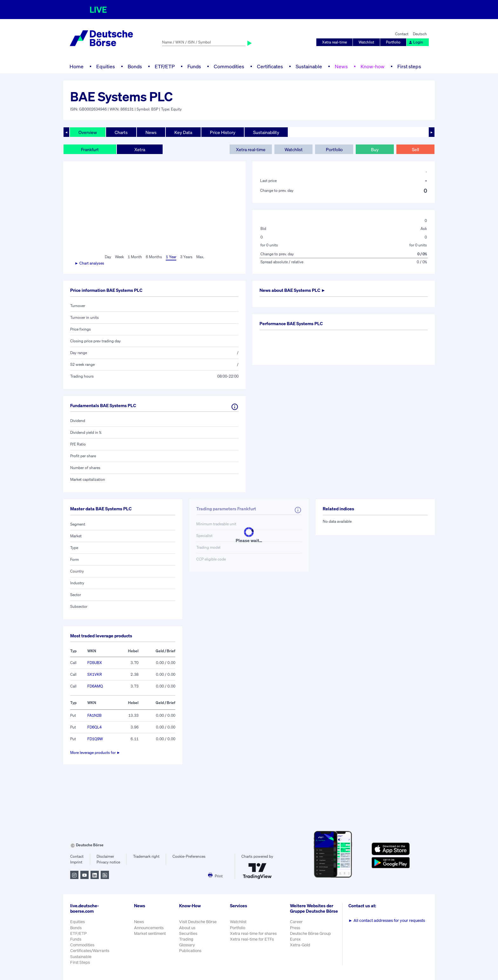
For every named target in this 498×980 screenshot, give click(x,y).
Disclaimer (105, 856)
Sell (415, 149)
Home (77, 66)
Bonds (135, 66)
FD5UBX (95, 663)
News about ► (293, 290)
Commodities (229, 66)
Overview (88, 132)
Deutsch (420, 34)
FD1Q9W (95, 739)
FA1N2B (94, 715)
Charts (121, 132)
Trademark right (146, 856)
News (341, 66)
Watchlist (366, 42)
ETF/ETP (165, 66)
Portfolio (393, 42)
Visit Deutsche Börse (198, 922)
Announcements (149, 928)
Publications (190, 951)
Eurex (295, 939)
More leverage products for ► (95, 752)
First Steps (80, 962)
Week (119, 257)
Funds (194, 66)
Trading (186, 939)
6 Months (154, 257)
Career (296, 922)
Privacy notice (108, 862)
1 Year (171, 257)
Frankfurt (90, 149)
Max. (200, 257)
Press (295, 928)
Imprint (76, 862)
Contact (402, 34)
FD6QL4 (94, 727)
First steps (409, 66)
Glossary (187, 945)
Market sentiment (150, 933)
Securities (188, 933)
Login (416, 42)
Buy (375, 149)
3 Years (186, 257)
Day (108, 257)
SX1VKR (95, 674)
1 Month (135, 257)
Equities (106, 66)
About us (187, 928)
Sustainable (309, 66)
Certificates (270, 66)
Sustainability (266, 132)
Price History (223, 132)
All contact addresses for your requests (387, 920)
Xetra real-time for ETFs (252, 939)
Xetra (140, 149)
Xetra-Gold (300, 945)
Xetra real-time (334, 42)
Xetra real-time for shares (253, 933)
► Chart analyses (89, 263)
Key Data (183, 132)
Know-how (373, 66)
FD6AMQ (95, 686)
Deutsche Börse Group (310, 933)
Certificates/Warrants (90, 951)
